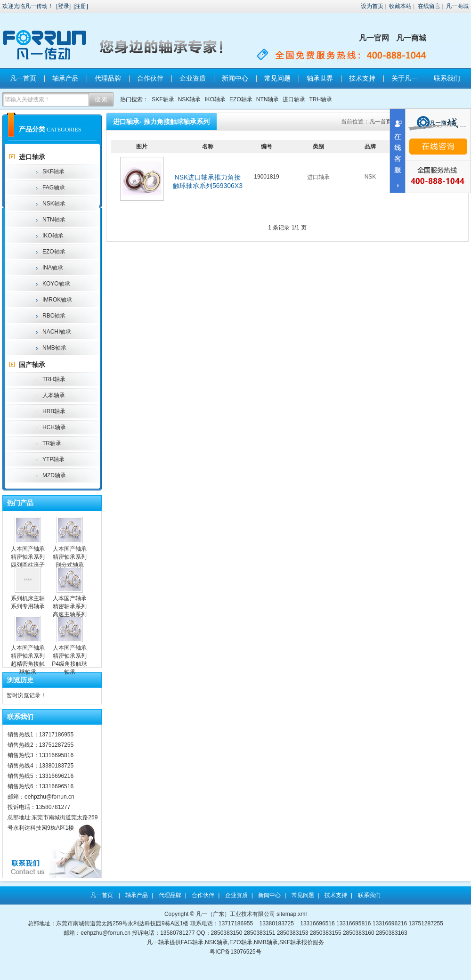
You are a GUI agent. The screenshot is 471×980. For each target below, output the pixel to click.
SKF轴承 (163, 99)
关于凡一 (405, 78)
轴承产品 (65, 78)
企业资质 (193, 78)
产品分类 (32, 129)
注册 (81, 6)
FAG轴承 (54, 188)
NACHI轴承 (57, 332)
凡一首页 (23, 78)
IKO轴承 (215, 99)
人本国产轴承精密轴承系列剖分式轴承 (70, 557)
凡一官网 (374, 38)
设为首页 (372, 6)
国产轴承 (32, 365)
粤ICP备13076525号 (235, 952)
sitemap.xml (292, 914)
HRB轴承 (54, 411)
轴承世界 (320, 78)
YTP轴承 (53, 459)
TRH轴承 (321, 99)
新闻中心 (235, 78)
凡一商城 (457, 6)
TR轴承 (52, 443)
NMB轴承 (54, 348)
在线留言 (429, 6)
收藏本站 (400, 6)
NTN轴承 (268, 99)
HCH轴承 (54, 427)
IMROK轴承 (57, 300)
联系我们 (447, 78)
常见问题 (277, 78)
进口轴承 (294, 99)
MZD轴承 (54, 475)
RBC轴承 (54, 316)
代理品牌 (108, 78)
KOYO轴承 (56, 284)
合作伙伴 (150, 78)
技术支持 (362, 78)
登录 (64, 6)
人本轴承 (54, 395)
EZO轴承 (241, 99)
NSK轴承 (190, 99)
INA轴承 (53, 268)
